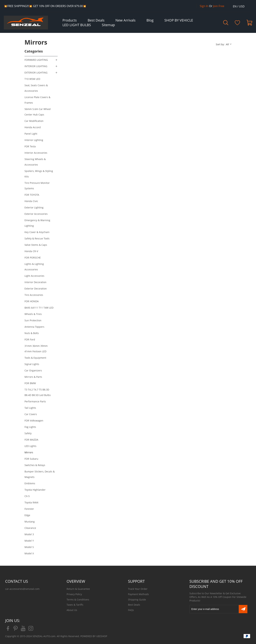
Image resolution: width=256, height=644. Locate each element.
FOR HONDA (32, 301)
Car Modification (34, 121)
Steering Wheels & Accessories (35, 162)
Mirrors (29, 452)
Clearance (30, 528)
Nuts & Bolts (32, 333)
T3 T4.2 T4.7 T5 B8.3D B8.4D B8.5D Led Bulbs (38, 392)
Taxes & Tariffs (75, 605)
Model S (29, 547)
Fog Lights (30, 427)
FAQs (131, 610)
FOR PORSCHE (33, 258)
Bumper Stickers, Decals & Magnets (40, 474)
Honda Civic (31, 201)
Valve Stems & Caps (36, 245)
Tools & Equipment (35, 358)
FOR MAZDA (31, 440)
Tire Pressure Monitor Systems (37, 186)
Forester (29, 509)
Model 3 (29, 534)
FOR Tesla (30, 146)
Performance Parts (35, 401)
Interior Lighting (34, 140)
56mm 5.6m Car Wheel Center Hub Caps (38, 112)
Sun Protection (33, 320)
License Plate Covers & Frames (37, 100)
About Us (72, 610)
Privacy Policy (74, 594)
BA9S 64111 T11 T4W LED (39, 308)
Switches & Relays (35, 465)
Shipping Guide (137, 600)
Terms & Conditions (78, 600)
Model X (29, 553)
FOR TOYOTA (32, 195)
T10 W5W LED (32, 79)
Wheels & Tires (33, 314)
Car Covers (31, 414)
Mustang (30, 522)
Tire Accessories (34, 295)
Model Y (29, 541)
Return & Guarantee (78, 589)
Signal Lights (32, 364)
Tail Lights (30, 408)
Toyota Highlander (35, 490)
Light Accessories (34, 276)
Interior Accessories (36, 153)
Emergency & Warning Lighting (37, 223)
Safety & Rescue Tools (37, 238)
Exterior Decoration (36, 289)
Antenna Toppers (34, 327)
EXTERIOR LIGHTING (36, 73)
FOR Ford (30, 339)
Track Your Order (138, 589)
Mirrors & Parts (33, 377)
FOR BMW (30, 383)
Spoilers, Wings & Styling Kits (39, 174)
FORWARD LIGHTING (36, 60)
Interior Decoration (35, 282)
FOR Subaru (31, 459)
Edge (27, 515)
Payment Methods (138, 594)
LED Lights (30, 446)
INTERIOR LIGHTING (36, 66)
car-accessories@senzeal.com (22, 589)
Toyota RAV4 (31, 502)
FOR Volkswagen (34, 421)
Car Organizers (33, 370)
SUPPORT (136, 581)
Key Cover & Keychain (37, 232)
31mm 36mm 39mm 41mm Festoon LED (36, 349)
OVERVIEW (76, 581)
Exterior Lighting (34, 207)
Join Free (219, 6)
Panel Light (31, 134)
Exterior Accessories (36, 214)
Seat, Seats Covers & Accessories (36, 88)
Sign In (204, 6)
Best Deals (134, 605)
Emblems (30, 483)
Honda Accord (33, 127)
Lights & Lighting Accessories (34, 267)
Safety (28, 433)
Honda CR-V (31, 251)
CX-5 (27, 496)
